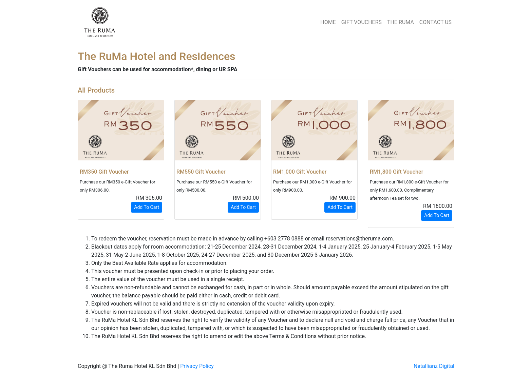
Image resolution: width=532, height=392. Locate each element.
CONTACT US (435, 22)
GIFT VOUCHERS (362, 22)
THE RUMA (401, 22)
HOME (328, 22)
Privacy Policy (197, 366)
